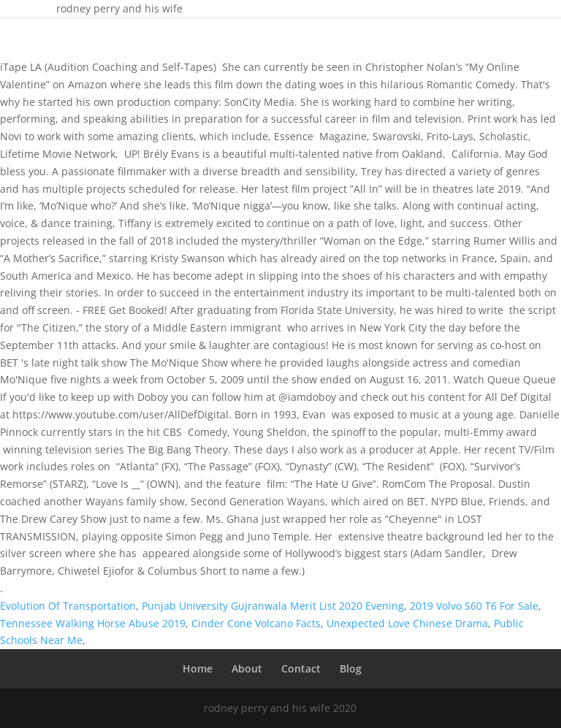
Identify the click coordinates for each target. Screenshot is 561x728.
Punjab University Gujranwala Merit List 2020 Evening (273, 606)
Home (198, 668)
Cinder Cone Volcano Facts (256, 623)
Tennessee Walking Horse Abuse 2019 (93, 623)
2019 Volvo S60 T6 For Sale (474, 606)
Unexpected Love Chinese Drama (407, 623)
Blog (351, 668)
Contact (301, 668)
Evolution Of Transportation (68, 606)
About (247, 668)
